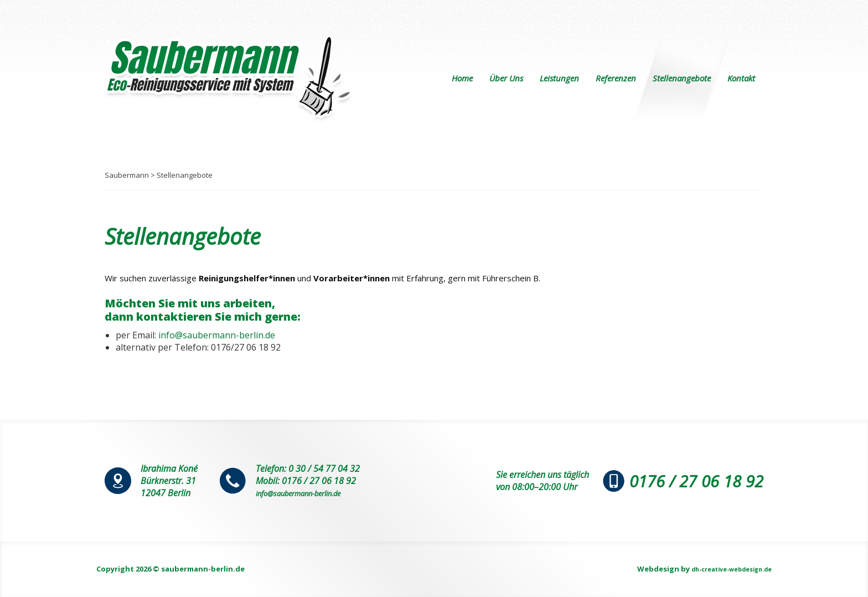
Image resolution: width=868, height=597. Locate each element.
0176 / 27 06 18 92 (681, 480)
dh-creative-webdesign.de (722, 569)
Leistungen (559, 78)
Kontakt (741, 78)
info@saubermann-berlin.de (217, 335)
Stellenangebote (682, 78)
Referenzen (616, 78)
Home (462, 78)
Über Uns (506, 78)
